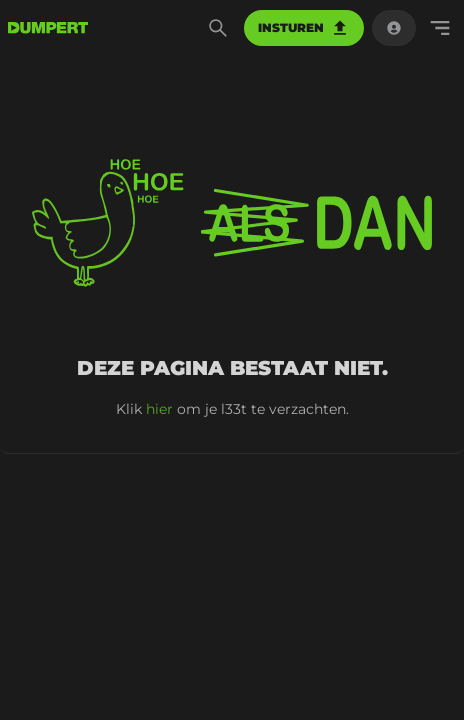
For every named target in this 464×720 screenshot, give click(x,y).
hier (159, 409)
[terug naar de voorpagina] (48, 28)
